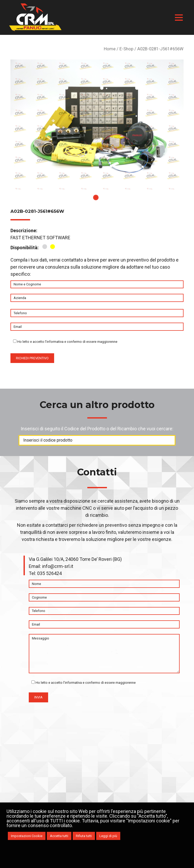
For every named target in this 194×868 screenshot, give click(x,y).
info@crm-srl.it (58, 566)
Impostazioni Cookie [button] (27, 836)
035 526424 (49, 573)
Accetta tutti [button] (59, 836)
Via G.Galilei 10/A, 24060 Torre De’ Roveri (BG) (75, 559)
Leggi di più (108, 836)
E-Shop (126, 49)
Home (110, 49)
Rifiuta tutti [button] (84, 836)
